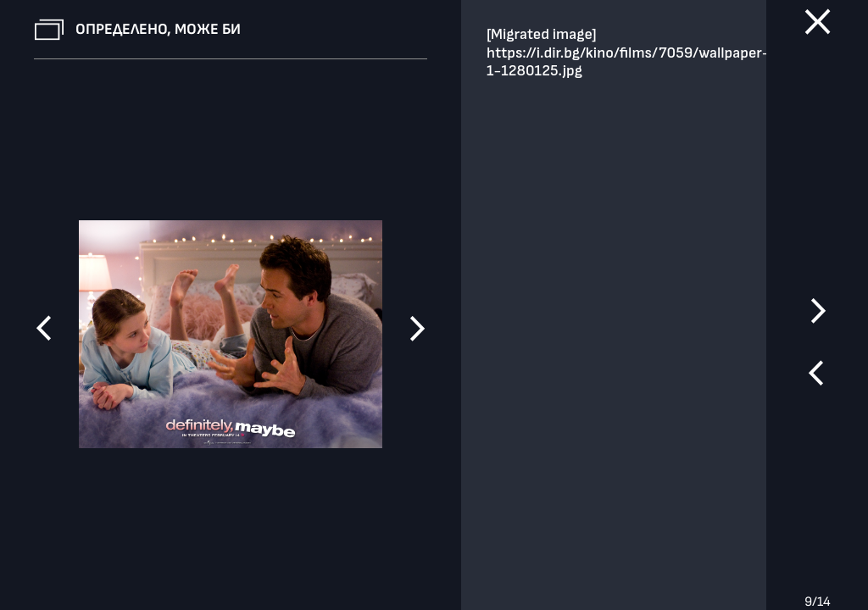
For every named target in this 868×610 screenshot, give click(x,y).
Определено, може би (158, 29)
